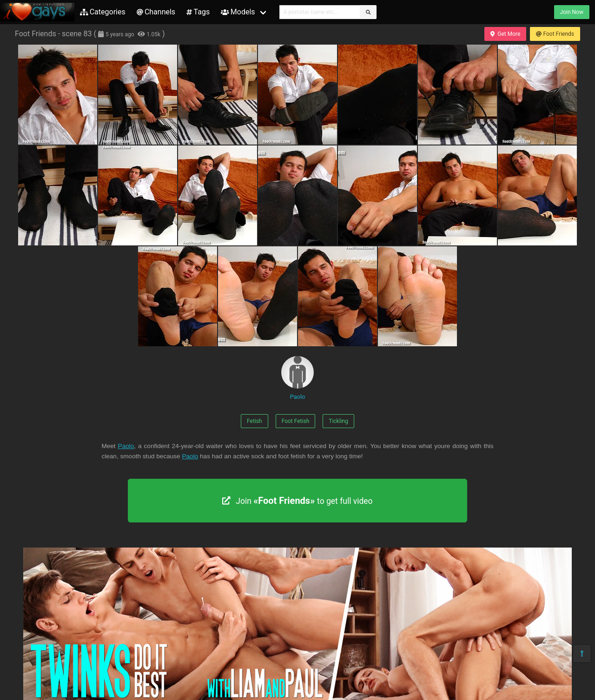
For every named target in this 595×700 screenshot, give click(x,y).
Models (238, 12)
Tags (198, 12)
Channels (156, 12)
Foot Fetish (296, 421)
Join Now (572, 12)
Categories (103, 12)
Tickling (338, 421)
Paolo (297, 378)
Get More (505, 34)
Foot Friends (555, 34)
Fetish (255, 421)
